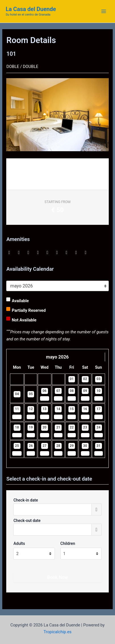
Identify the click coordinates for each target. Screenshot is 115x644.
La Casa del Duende (31, 9)
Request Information (31, 176)
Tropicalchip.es (57, 632)
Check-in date (26, 500)
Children (68, 543)
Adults (19, 543)
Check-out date (27, 521)
